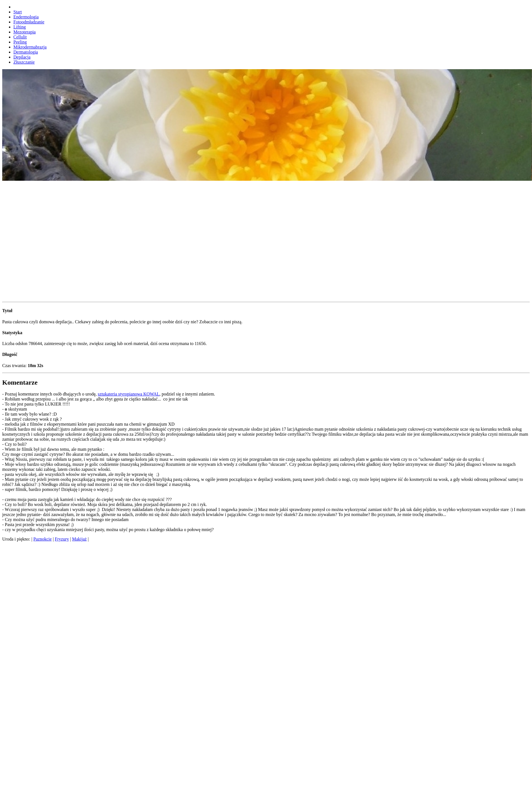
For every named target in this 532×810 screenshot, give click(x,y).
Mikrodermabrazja (30, 47)
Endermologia (26, 17)
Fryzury (62, 539)
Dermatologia (26, 52)
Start (18, 12)
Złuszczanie (24, 62)
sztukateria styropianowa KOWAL (129, 394)
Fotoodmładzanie (29, 22)
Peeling (20, 42)
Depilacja (22, 57)
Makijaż (79, 539)
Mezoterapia (25, 32)
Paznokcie (43, 539)
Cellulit (20, 37)
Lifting (20, 27)
